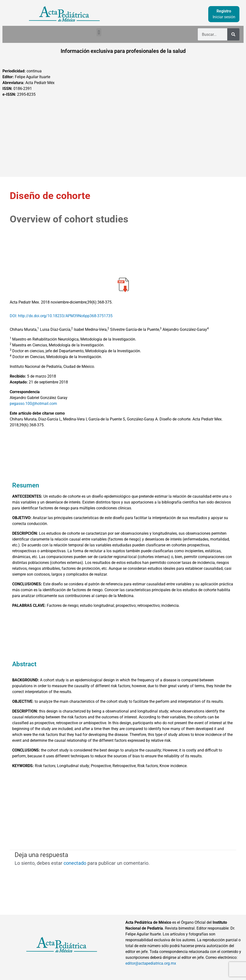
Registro (224, 11)
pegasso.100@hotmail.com (33, 404)
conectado (75, 863)
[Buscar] (233, 34)
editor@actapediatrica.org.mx (151, 963)
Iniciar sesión (224, 17)
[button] (99, 32)
